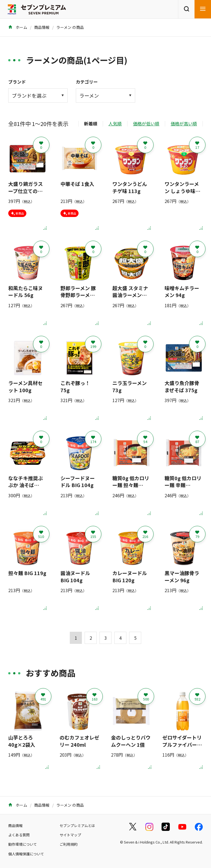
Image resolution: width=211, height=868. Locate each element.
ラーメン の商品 (70, 27)
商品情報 (42, 27)
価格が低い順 (146, 123)
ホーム (18, 27)
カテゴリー (87, 82)
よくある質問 (19, 835)
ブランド (17, 82)
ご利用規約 (69, 844)
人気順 (115, 123)
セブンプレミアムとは (77, 826)
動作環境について (23, 844)
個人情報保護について (26, 854)
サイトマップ (70, 835)
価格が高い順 (184, 123)
